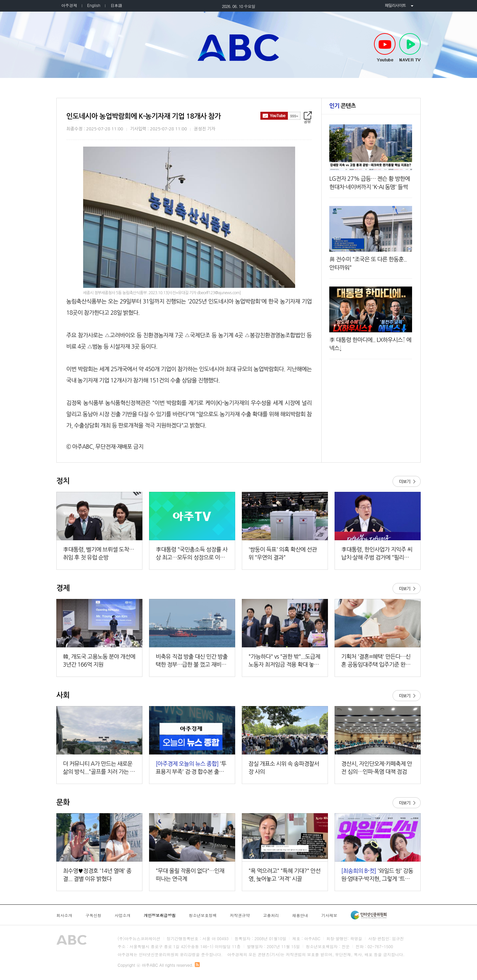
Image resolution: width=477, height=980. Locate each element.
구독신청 (93, 915)
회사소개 (64, 915)
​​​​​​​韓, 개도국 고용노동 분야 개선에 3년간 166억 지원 (99, 660)
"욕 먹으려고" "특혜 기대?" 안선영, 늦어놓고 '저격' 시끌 (284, 875)
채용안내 (300, 915)
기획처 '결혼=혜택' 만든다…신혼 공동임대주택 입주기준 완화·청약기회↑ (376, 661)
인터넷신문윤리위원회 (369, 915)
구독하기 (280, 116)
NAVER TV (410, 48)
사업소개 (123, 915)
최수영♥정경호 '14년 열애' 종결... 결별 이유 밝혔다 (97, 875)
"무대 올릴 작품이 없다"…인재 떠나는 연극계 (190, 875)
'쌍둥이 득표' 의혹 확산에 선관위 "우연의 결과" (283, 553)
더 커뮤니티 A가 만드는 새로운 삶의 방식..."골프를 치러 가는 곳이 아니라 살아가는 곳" (99, 768)
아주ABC (238, 47)
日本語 (116, 5)
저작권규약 (240, 915)
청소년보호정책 (203, 915)
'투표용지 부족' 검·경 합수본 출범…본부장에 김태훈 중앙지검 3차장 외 (192, 768)
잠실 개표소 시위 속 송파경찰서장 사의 (284, 768)
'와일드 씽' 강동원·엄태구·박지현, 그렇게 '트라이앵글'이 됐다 (377, 875)
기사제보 (329, 915)
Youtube (385, 48)
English (94, 5)
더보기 (407, 481)
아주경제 (69, 5)
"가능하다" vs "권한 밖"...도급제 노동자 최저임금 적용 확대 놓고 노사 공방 (284, 661)
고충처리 (271, 915)
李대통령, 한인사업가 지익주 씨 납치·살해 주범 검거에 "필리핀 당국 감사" (377, 554)
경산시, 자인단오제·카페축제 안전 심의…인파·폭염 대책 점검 (377, 768)
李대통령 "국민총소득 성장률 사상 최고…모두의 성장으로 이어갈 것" (192, 554)
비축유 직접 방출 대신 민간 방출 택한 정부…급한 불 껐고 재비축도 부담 (192, 661)
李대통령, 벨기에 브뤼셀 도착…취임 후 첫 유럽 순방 (99, 553)
